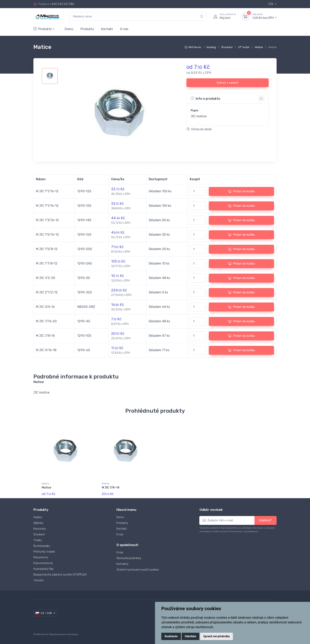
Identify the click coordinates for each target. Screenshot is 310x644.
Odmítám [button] (191, 636)
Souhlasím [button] (171, 636)
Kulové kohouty (43, 563)
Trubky (38, 540)
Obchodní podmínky (129, 558)
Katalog (211, 47)
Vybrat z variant (227, 83)
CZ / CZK (44, 613)
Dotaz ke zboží (199, 129)
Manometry (41, 557)
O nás (124, 29)
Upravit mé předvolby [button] (216, 636)
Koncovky (40, 529)
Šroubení (227, 47)
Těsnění (38, 580)
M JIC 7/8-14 (111, 488)
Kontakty (122, 564)
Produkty (43, 29)
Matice (259, 47)
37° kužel (244, 47)
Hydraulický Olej (43, 569)
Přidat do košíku (241, 191)
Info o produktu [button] (205, 98)
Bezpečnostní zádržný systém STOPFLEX (60, 575)
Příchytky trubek (44, 552)
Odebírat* (266, 520)
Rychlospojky (42, 546)
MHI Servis (195, 47)
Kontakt (107, 29)
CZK (271, 4)
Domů (69, 29)
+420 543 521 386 (62, 4)
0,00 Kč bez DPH (265, 16)
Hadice (38, 517)
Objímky (38, 523)
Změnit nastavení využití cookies (138, 570)
